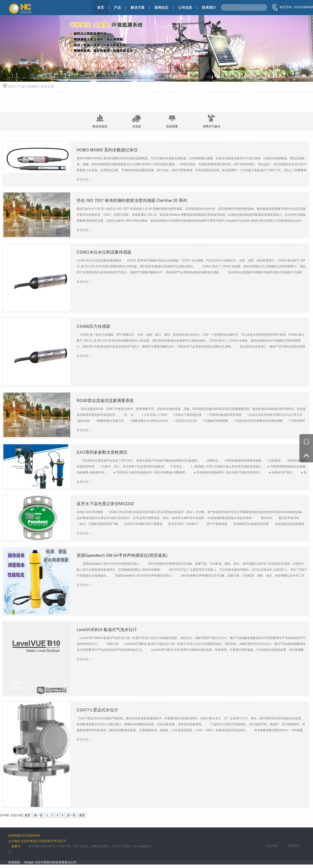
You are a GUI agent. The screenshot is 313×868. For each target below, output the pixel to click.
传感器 (31, 87)
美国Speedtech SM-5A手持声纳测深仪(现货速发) (125, 556)
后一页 (71, 816)
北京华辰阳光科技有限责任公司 (56, 863)
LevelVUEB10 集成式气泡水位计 (109, 631)
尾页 (82, 816)
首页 (101, 7)
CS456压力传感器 (95, 327)
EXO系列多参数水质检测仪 (104, 453)
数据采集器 (98, 121)
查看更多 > (84, 180)
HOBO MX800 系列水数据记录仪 (109, 150)
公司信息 (185, 7)
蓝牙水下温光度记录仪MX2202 (107, 505)
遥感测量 (173, 121)
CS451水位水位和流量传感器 (106, 253)
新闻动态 (161, 7)
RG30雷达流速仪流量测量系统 (107, 401)
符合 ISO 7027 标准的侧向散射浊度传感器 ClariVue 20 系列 (136, 201)
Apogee (29, 863)
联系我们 (209, 7)
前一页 (38, 816)
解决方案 (138, 7)
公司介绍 (271, 846)
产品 (117, 7)
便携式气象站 (213, 121)
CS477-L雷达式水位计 (99, 711)
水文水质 (45, 87)
